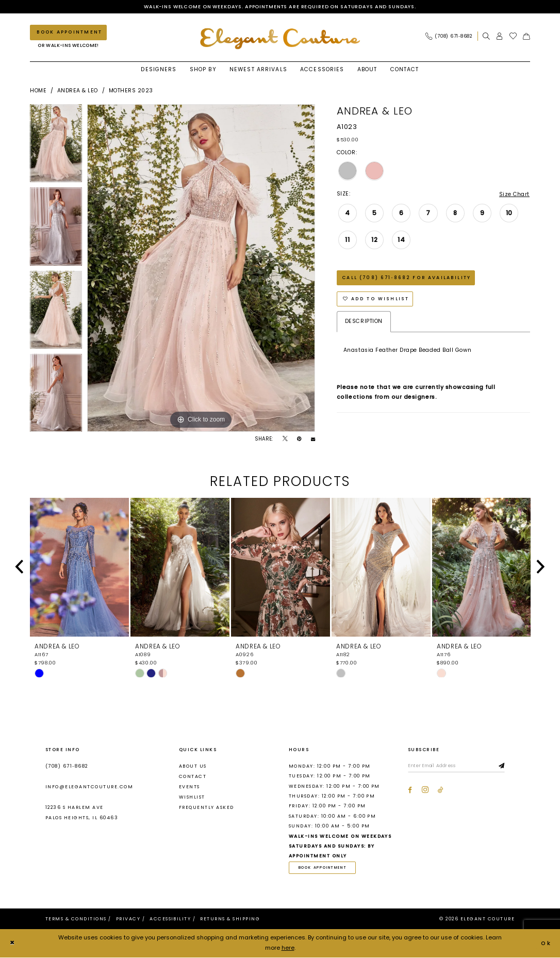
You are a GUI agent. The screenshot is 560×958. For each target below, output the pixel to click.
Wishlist (192, 798)
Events (190, 787)
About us (193, 766)
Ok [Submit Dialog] (546, 944)
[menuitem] (451, 36)
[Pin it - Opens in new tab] (299, 440)
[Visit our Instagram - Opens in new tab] (425, 791)
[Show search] (486, 36)
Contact (193, 776)
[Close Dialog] (12, 944)
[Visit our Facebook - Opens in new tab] (410, 791)
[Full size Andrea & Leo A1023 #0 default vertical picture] (201, 268)
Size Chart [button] (514, 194)
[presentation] (79, 567)
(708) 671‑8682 (67, 766)
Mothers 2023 (131, 91)
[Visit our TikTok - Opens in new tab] (441, 791)
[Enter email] (458, 767)
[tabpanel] (56, 146)
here (288, 949)
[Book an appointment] (68, 33)
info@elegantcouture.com (89, 787)
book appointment (324, 868)
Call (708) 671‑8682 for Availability (407, 279)
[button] (500, 36)
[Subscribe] (505, 767)
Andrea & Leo (78, 91)
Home (38, 91)
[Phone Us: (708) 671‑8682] (449, 36)
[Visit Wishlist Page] (513, 36)
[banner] (280, 39)
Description (364, 323)
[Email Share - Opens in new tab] (313, 440)
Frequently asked (207, 808)
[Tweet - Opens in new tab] (285, 440)
